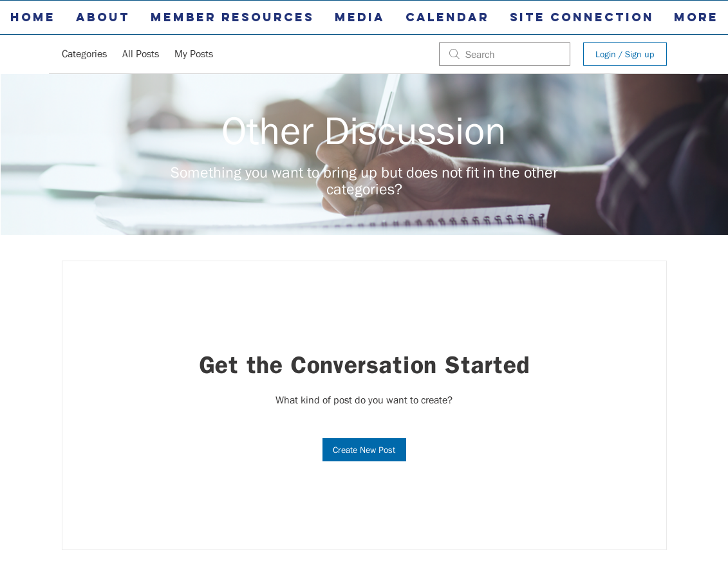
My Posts (194, 54)
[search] (505, 54)
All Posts (141, 54)
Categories (84, 54)
